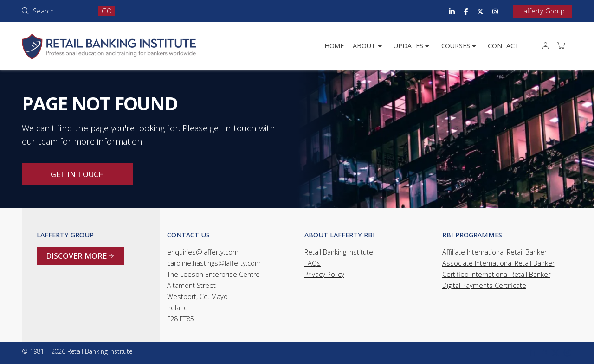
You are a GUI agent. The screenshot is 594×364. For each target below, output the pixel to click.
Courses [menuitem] (456, 46)
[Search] (62, 11)
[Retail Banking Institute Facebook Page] (466, 11)
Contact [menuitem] (504, 46)
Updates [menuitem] (408, 46)
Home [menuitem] (334, 46)
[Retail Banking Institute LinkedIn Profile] (452, 11)
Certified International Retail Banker (496, 274)
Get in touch (77, 174)
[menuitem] (546, 46)
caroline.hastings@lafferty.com (214, 263)
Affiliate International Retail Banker (494, 252)
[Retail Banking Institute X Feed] (480, 11)
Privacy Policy (324, 274)
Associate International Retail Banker (498, 263)
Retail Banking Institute (339, 252)
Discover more (81, 256)
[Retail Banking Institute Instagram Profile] (495, 11)
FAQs (313, 263)
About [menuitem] (364, 46)
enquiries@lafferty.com (203, 252)
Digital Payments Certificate (484, 285)
